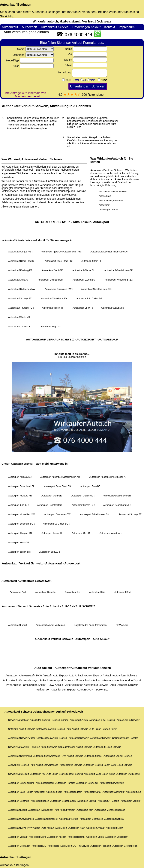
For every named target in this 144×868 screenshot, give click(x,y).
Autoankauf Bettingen (16, 5)
